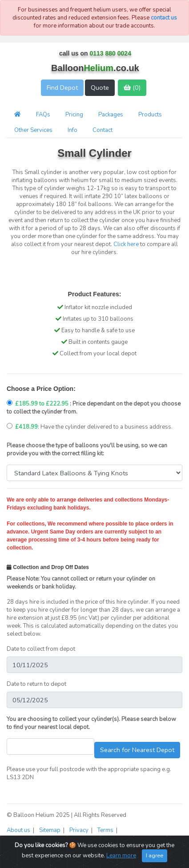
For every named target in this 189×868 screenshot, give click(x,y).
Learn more (121, 856)
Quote (100, 88)
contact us (164, 18)
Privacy (80, 830)
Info (72, 130)
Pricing (74, 115)
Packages (111, 115)
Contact (103, 130)
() (132, 88)
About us (19, 830)
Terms (106, 830)
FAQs (43, 115)
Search (137, 750)
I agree (155, 855)
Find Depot (62, 88)
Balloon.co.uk (95, 68)
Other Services (33, 130)
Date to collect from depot (41, 649)
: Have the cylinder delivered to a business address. (90, 427)
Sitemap (50, 830)
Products (150, 115)
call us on (95, 53)
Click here (126, 244)
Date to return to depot (36, 684)
